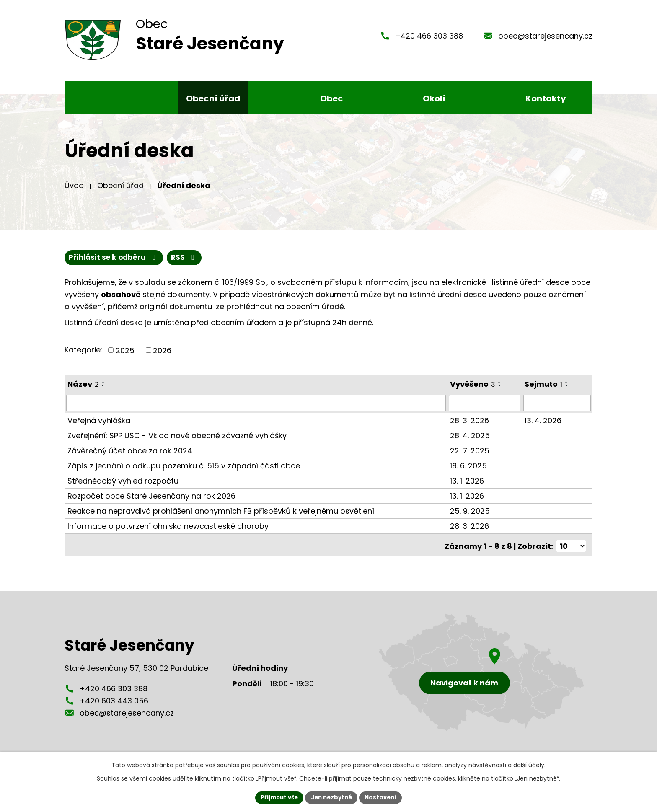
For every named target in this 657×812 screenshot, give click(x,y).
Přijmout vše (276, 797)
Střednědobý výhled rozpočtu (123, 487)
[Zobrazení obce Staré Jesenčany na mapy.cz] (481, 676)
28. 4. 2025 (470, 441)
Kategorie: (83, 356)
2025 (125, 356)
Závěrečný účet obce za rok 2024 (130, 456)
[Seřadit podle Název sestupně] (103, 392)
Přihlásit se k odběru (156, 264)
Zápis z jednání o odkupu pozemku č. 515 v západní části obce (184, 472)
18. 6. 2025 (469, 472)
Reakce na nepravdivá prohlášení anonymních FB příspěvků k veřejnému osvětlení (221, 517)
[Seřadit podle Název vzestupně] (103, 388)
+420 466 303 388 (429, 39)
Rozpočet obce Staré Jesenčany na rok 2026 (151, 502)
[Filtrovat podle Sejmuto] (557, 409)
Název (83, 390)
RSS (83, 264)
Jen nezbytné (332, 797)
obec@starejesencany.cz (545, 39)
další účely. (529, 764)
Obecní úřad (120, 191)
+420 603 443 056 (114, 704)
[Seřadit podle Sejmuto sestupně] (567, 392)
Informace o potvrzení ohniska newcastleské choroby (168, 532)
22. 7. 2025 (470, 456)
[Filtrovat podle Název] (256, 409)
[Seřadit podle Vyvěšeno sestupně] (500, 392)
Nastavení (384, 797)
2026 (162, 356)
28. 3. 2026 (470, 426)
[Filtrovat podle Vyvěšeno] (485, 409)
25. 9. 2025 (470, 517)
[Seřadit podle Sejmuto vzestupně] (567, 388)
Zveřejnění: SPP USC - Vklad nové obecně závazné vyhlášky (177, 441)
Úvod (74, 191)
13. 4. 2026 (543, 426)
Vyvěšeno (473, 390)
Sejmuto (544, 390)
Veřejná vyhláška (99, 426)
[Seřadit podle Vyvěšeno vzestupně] (500, 388)
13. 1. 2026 (467, 487)
